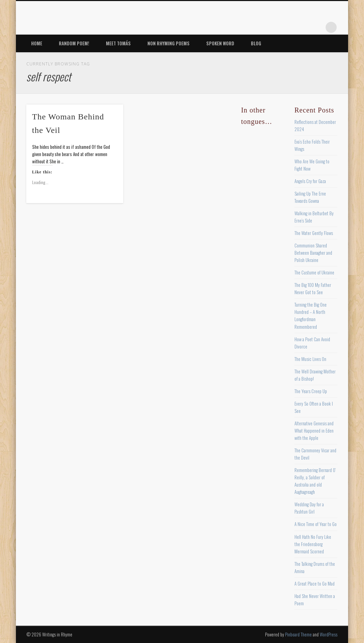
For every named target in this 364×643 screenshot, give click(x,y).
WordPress (329, 634)
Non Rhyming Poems (169, 43)
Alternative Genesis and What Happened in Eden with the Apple (314, 431)
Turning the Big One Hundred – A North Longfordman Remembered (311, 315)
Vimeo (303, 27)
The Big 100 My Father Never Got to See (313, 288)
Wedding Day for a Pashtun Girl (309, 508)
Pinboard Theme (298, 634)
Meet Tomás (118, 43)
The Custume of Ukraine (314, 272)
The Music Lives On (310, 359)
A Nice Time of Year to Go (316, 524)
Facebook (260, 27)
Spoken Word (220, 43)
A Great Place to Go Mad (315, 583)
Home (37, 43)
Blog (256, 43)
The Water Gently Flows (314, 233)
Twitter (274, 27)
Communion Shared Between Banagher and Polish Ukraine (313, 253)
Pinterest (289, 27)
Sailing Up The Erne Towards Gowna (310, 197)
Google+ (317, 27)
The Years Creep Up (311, 391)
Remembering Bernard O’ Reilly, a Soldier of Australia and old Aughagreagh (315, 481)
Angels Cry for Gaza (310, 181)
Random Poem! (74, 43)
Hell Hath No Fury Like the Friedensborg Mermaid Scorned (313, 544)
